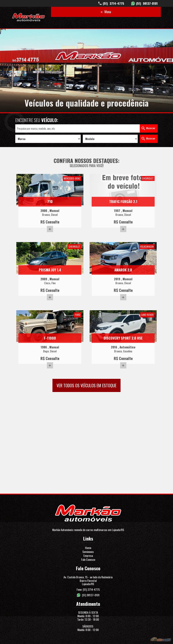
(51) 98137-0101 (91, 595)
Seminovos (88, 552)
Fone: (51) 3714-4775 (88, 589)
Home (88, 548)
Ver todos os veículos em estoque (86, 385)
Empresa (88, 555)
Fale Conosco (88, 559)
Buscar (151, 128)
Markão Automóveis (28, 17)
